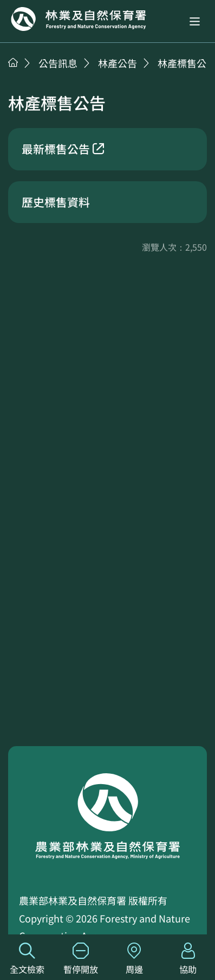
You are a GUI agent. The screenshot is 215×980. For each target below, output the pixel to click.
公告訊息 (58, 63)
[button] (195, 21)
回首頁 (79, 19)
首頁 (13, 62)
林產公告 (118, 63)
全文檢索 (27, 959)
